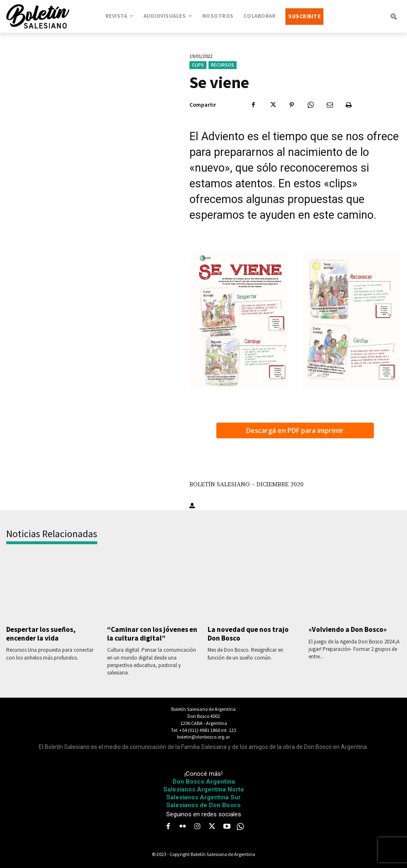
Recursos (223, 65)
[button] (393, 17)
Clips (198, 65)
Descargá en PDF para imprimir (295, 430)
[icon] (240, 827)
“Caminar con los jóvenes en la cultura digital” (152, 634)
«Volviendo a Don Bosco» (347, 629)
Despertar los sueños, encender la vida (41, 634)
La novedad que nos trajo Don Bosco (248, 634)
